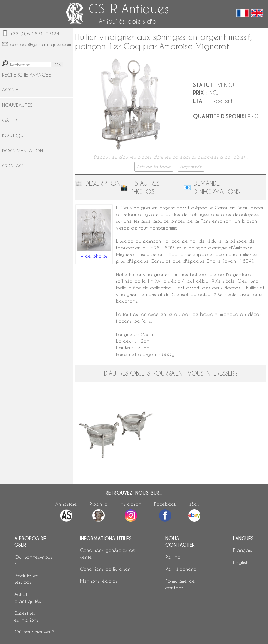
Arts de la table (154, 167)
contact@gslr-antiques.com (41, 44)
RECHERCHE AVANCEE (26, 75)
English (241, 562)
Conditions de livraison (105, 569)
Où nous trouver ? (34, 632)
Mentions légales (99, 581)
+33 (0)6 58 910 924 (35, 33)
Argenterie (191, 167)
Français (243, 550)
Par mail (174, 557)
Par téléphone (181, 569)
